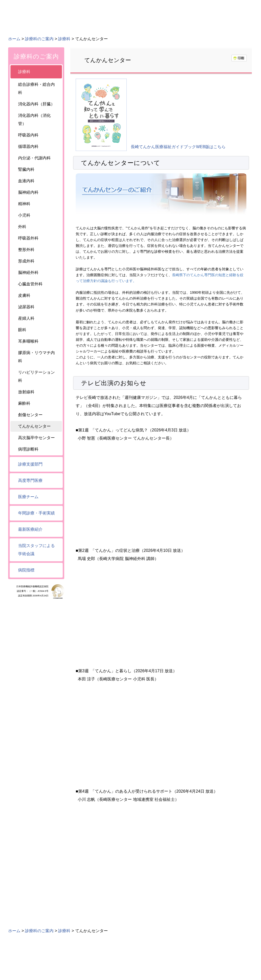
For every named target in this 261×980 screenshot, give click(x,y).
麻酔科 (24, 403)
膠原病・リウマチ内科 (36, 357)
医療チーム (28, 497)
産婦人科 (26, 318)
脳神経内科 (28, 192)
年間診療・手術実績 (36, 513)
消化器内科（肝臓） (36, 104)
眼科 (22, 330)
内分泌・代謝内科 (34, 158)
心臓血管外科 (30, 284)
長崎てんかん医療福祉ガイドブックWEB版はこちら (178, 147)
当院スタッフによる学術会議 (36, 550)
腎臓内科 (26, 169)
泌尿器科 (26, 307)
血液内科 (26, 181)
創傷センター (30, 415)
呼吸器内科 (28, 135)
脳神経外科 (28, 272)
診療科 (64, 39)
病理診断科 (28, 449)
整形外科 (26, 250)
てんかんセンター (34, 426)
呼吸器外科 (28, 238)
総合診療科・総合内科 (36, 88)
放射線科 (26, 392)
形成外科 (26, 261)
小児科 (24, 215)
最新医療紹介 (30, 529)
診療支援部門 (30, 464)
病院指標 (26, 570)
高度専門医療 (30, 480)
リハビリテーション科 (36, 376)
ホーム (14, 39)
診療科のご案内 (39, 39)
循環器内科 (28, 146)
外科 (22, 227)
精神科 (24, 204)
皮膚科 (24, 295)
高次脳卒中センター (36, 438)
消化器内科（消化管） (34, 120)
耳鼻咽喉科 (28, 341)
